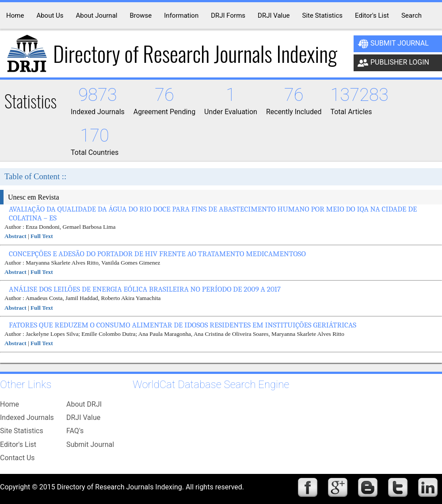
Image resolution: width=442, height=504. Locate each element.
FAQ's (75, 431)
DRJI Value (83, 417)
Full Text (42, 236)
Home (10, 404)
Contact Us (17, 458)
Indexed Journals (27, 417)
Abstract (15, 236)
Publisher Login (393, 63)
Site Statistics (22, 431)
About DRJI (84, 404)
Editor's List (18, 444)
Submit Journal (393, 44)
